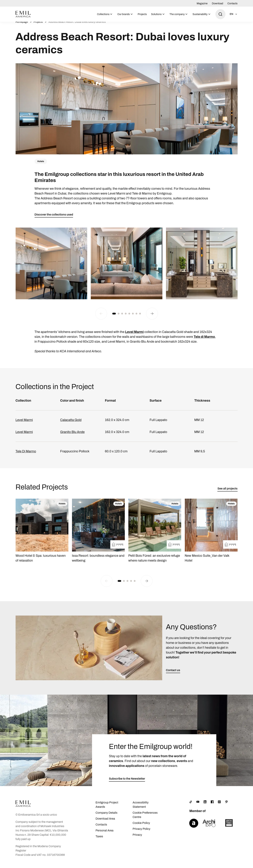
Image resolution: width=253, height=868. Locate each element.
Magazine (202, 3)
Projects (142, 14)
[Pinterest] (227, 806)
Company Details (106, 816)
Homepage (22, 26)
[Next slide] (152, 317)
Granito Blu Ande (72, 436)
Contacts (232, 3)
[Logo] (23, 14)
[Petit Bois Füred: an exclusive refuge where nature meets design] (155, 535)
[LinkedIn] (205, 806)
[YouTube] (198, 806)
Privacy (137, 839)
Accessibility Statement (141, 808)
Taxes (99, 840)
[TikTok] (191, 806)
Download (217, 3)
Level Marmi (24, 424)
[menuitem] (105, 14)
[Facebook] (212, 806)
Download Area (105, 822)
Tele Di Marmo (26, 455)
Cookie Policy (141, 827)
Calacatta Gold (71, 424)
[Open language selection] (234, 14)
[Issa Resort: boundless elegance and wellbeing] (98, 535)
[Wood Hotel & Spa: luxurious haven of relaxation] (42, 535)
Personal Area (104, 834)
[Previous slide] (101, 317)
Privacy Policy (142, 833)
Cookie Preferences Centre (145, 819)
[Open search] (220, 14)
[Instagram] (219, 806)
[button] (114, 317)
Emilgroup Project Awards (107, 808)
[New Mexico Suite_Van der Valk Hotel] (211, 535)
